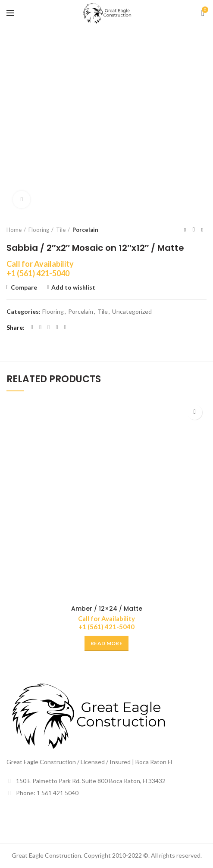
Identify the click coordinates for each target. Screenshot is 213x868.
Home (14, 230)
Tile (61, 230)
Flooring (39, 230)
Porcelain (85, 230)
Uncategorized (132, 312)
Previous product (185, 229)
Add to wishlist (73, 287)
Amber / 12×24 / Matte (107, 609)
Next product (202, 229)
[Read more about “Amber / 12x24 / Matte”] (106, 643)
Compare (24, 287)
